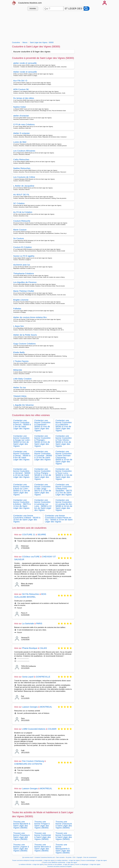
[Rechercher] (87, 9)
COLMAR (52, 729)
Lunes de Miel (20, 142)
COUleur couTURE (31, 557)
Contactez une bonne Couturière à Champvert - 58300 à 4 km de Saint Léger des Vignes (42, 425)
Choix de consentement (90, 857)
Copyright (80, 857)
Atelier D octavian (22, 133)
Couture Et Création (23, 247)
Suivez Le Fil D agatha (24, 256)
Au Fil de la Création (23, 212)
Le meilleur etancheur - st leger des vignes (68, 860)
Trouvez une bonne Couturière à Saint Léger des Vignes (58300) (64, 836)
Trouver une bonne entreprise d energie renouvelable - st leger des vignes (33, 860)
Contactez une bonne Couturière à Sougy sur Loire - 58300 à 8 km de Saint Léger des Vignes (22, 441)
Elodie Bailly (19, 352)
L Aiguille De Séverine (24, 405)
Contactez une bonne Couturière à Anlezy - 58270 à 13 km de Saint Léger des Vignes (22, 504)
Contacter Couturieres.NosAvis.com (45, 857)
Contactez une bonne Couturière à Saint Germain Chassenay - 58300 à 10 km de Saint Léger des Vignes (64, 458)
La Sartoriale (28, 624)
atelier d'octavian (21, 116)
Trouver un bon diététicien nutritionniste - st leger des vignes (60, 862)
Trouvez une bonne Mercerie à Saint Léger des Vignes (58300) (43, 848)
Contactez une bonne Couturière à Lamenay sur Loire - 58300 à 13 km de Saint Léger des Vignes (43, 505)
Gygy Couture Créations (25, 344)
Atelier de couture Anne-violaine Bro (30, 317)
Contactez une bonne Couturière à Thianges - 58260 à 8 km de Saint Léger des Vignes (42, 441)
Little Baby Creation (22, 379)
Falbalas (17, 309)
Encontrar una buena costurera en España (59, 866)
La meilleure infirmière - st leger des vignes (31, 864)
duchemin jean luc (22, 265)
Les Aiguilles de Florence (25, 282)
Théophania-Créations (24, 274)
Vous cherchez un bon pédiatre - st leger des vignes (59, 864)
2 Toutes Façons (21, 361)
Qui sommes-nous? (28, 857)
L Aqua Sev (19, 326)
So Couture (19, 238)
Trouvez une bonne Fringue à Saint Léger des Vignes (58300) (42, 825)
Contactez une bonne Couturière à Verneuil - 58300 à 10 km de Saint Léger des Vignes (22, 473)
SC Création (19, 203)
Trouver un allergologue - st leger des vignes (88, 864)
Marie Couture (20, 230)
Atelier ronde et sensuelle (25, 72)
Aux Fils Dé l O (20, 81)
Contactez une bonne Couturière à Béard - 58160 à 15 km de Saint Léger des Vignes (27, 519)
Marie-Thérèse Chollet (24, 291)
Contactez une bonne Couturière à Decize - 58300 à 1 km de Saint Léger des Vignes (22, 424)
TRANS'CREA (20, 396)
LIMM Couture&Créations (34, 729)
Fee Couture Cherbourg (33, 761)
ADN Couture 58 (21, 89)
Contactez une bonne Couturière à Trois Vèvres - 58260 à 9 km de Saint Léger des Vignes (64, 441)
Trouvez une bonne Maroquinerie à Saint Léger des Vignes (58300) (63, 849)
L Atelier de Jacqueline (24, 186)
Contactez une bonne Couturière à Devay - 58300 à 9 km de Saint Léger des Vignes (22, 456)
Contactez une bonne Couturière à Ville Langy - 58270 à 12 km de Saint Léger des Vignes (43, 490)
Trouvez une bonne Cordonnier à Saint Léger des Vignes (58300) (43, 836)
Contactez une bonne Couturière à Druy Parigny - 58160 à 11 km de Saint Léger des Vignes (43, 474)
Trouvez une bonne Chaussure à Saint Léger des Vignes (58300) (64, 825)
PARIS (39, 624)
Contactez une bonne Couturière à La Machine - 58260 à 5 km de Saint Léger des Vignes (64, 425)
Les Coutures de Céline (24, 177)
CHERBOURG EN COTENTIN (28, 764)
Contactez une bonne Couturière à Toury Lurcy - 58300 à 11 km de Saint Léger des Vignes (64, 474)
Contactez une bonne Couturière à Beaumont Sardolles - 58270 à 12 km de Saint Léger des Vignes (64, 490)
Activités (33, 9)
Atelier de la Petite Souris (25, 335)
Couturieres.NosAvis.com (30, 3)
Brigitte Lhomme (21, 300)
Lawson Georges (30, 707)
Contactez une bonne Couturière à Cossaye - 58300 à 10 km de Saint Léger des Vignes (43, 456)
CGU (74, 857)
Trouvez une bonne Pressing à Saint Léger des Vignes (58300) (21, 836)
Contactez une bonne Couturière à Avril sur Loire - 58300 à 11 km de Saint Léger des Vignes (22, 490)
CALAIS (43, 648)
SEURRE (42, 535)
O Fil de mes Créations (24, 124)
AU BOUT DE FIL (21, 195)
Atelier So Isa (20, 387)
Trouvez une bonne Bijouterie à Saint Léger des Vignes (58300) (22, 825)
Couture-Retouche (22, 221)
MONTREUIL (46, 707)
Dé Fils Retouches (31, 594)
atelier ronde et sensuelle (25, 63)
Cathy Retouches (21, 160)
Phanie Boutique (30, 648)
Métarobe (18, 370)
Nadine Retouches (22, 168)
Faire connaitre (60, 857)
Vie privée (69, 857)
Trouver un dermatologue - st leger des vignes (94, 860)
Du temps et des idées (24, 98)
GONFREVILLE (43, 677)
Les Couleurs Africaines (24, 151)
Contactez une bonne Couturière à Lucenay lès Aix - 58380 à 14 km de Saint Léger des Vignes (64, 505)
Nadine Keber (20, 107)
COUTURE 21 (29, 535)
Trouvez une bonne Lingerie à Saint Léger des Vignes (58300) (21, 848)
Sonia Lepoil (28, 677)
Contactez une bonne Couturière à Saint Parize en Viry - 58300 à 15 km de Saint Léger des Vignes (59, 519)
